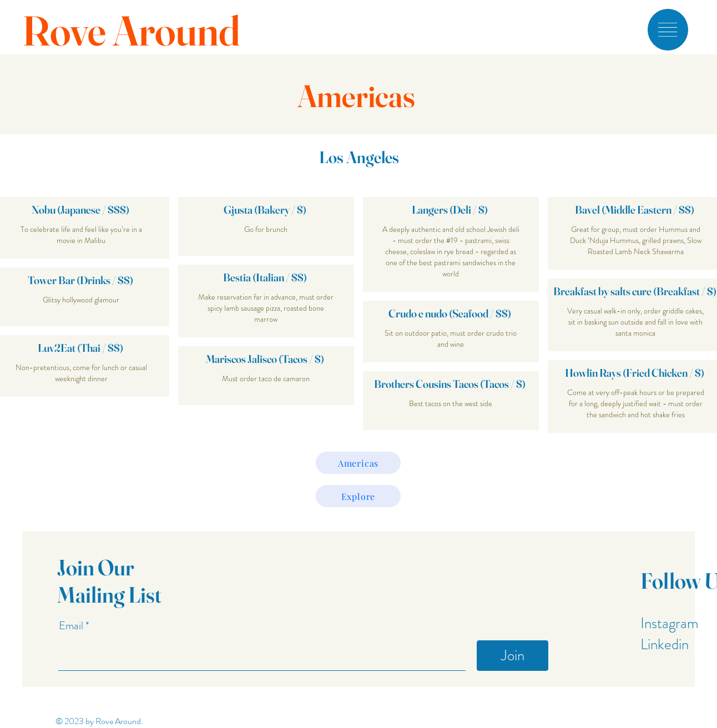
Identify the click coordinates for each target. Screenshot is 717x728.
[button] (668, 30)
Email (72, 626)
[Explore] (358, 496)
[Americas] (358, 463)
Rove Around (131, 31)
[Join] (512, 656)
